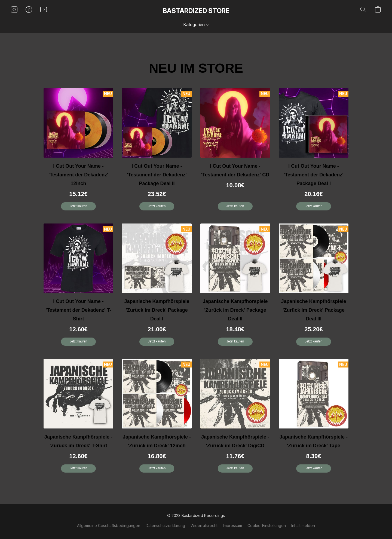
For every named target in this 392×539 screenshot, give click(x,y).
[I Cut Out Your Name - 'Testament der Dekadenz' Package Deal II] (157, 151)
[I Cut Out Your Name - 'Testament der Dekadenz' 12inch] (78, 151)
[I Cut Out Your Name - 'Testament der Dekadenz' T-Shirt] (78, 287)
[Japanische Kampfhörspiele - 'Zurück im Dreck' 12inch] (157, 418)
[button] (196, 11)
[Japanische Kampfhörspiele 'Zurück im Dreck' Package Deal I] (157, 287)
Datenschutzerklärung (165, 526)
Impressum (232, 526)
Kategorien (196, 24)
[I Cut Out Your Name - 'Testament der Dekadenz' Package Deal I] (314, 151)
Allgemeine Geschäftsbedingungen (109, 526)
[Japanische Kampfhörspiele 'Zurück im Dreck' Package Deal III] (314, 287)
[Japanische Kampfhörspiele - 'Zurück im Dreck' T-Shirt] (78, 418)
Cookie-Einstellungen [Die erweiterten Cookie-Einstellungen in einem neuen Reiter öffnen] (267, 526)
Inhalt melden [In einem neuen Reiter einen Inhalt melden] (303, 526)
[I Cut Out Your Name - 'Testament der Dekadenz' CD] (235, 151)
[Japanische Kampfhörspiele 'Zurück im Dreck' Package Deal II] (235, 287)
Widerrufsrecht (204, 526)
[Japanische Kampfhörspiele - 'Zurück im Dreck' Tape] (314, 418)
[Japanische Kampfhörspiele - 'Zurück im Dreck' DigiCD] (235, 418)
